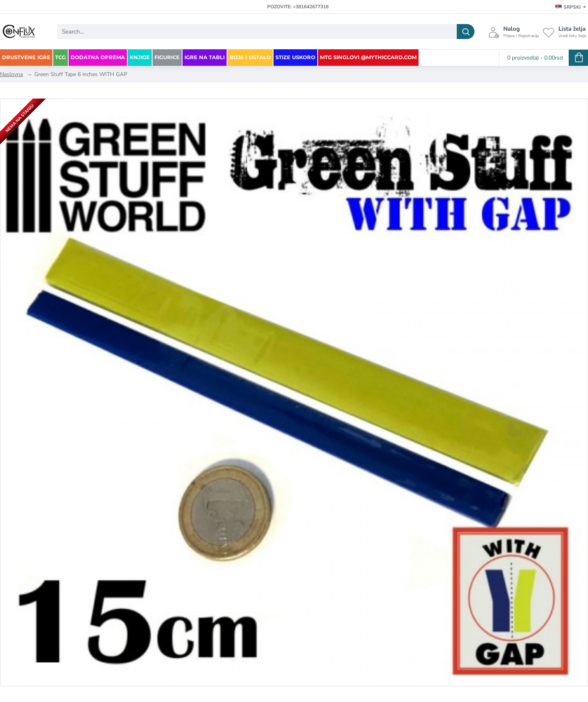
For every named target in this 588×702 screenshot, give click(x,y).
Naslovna (11, 74)
